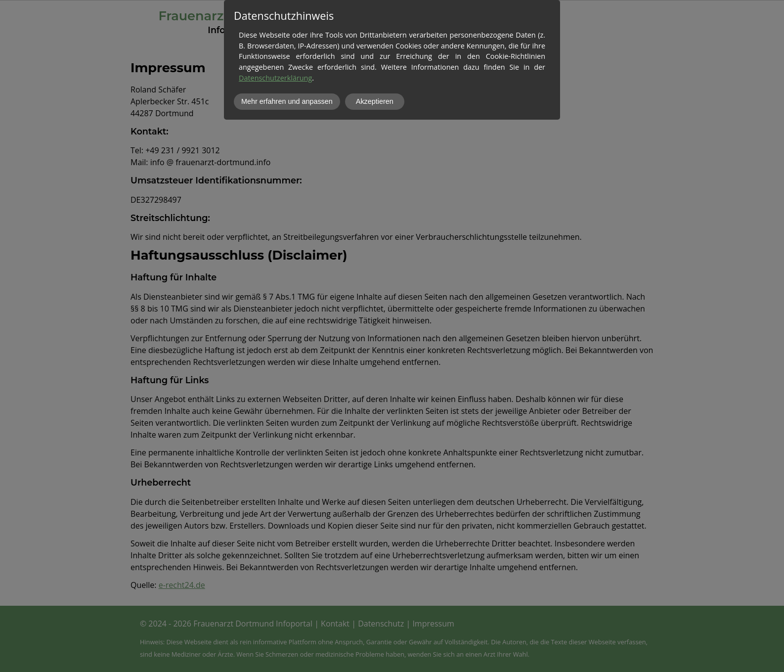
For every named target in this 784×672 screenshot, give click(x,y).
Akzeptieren (375, 101)
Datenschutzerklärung (275, 78)
